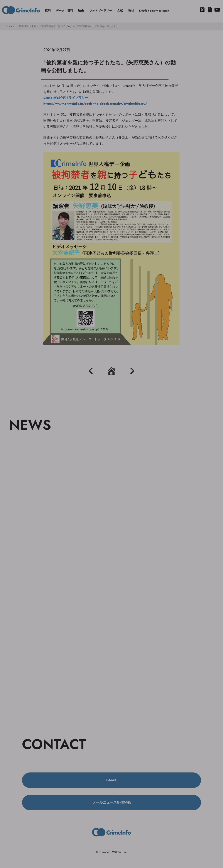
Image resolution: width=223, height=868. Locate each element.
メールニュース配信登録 (210, 10)
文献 (120, 11)
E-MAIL (111, 780)
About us (217, 10)
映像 (81, 11)
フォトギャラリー (101, 11)
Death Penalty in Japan (154, 11)
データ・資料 (64, 11)
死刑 (48, 11)
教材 (131, 11)
